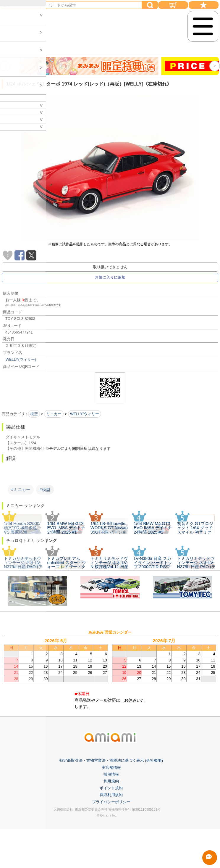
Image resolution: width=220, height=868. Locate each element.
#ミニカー (21, 489)
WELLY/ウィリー (85, 414)
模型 (34, 414)
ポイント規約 (111, 851)
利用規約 (111, 844)
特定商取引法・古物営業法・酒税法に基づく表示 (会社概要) (111, 824)
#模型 (45, 489)
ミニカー (54, 414)
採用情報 (111, 838)
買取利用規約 (111, 858)
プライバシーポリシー (111, 865)
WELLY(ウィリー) (21, 359)
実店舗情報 (111, 831)
